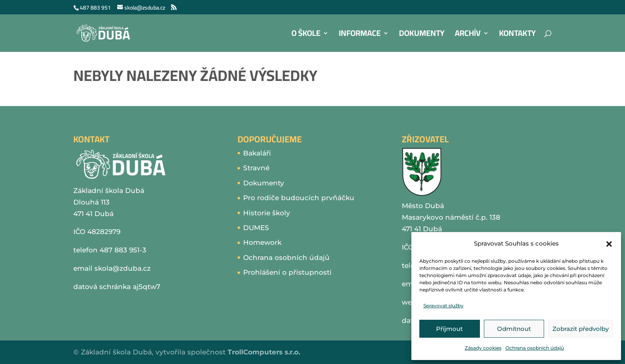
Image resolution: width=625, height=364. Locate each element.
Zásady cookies (483, 348)
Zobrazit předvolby (581, 329)
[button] (609, 244)
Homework (262, 242)
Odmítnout (514, 329)
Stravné (256, 168)
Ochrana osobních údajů (535, 348)
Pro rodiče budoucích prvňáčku (299, 198)
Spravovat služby (443, 306)
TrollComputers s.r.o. (264, 352)
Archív (468, 35)
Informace (360, 35)
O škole (306, 35)
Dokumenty (422, 35)
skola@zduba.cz (123, 268)
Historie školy (267, 213)
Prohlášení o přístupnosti (287, 272)
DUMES (256, 228)
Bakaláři (257, 153)
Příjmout (449, 329)
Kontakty (517, 35)
